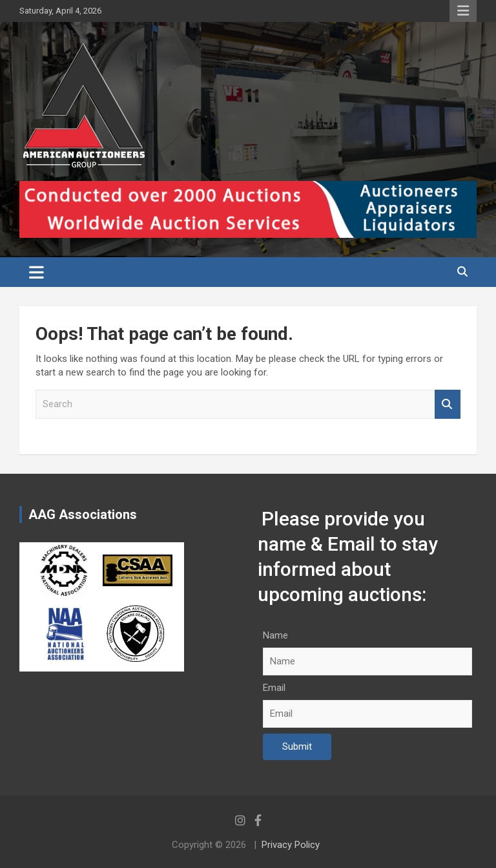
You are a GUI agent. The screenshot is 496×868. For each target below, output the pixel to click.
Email (274, 688)
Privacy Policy (291, 845)
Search (448, 404)
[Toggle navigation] (36, 272)
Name (275, 635)
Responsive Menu (463, 11)
